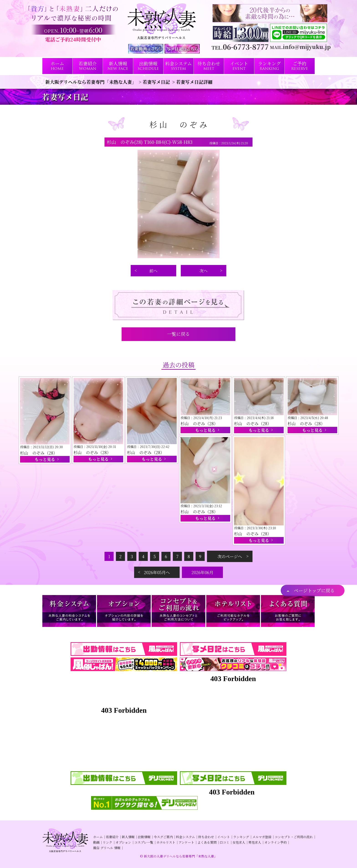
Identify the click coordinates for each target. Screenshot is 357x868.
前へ (153, 271)
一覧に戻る (178, 334)
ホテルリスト (166, 842)
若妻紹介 (112, 837)
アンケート (186, 842)
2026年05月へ (157, 572)
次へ (204, 271)
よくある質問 (207, 842)
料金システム (185, 837)
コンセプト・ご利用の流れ (294, 837)
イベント (224, 837)
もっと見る (45, 459)
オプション (123, 842)
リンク (107, 842)
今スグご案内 (163, 837)
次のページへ (230, 556)
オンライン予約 (275, 842)
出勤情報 (144, 837)
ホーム (98, 837)
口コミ (224, 842)
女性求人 (239, 842)
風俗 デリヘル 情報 (107, 848)
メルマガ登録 (262, 837)
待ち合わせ (206, 837)
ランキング (241, 837)
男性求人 (255, 842)
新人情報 (128, 837)
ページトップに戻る (314, 590)
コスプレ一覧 (144, 842)
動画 (96, 842)
